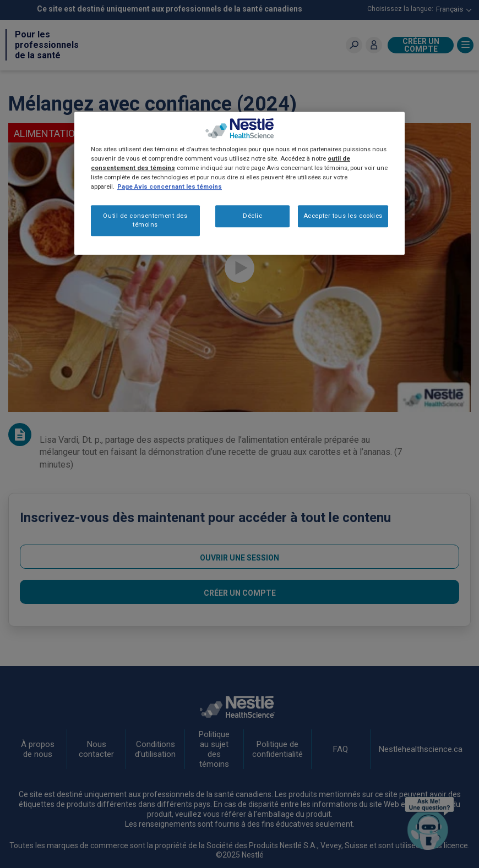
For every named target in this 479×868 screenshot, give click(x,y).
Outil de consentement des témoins (145, 220)
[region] (239, 183)
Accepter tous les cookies (343, 216)
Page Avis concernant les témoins (170, 186)
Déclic (252, 216)
